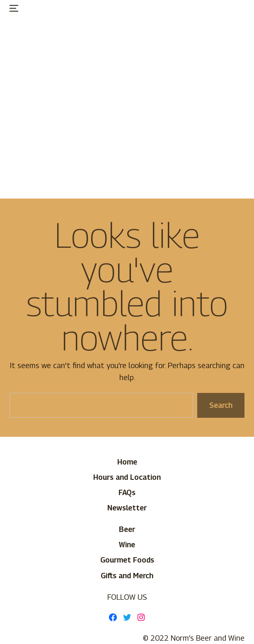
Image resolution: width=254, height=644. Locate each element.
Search (221, 405)
